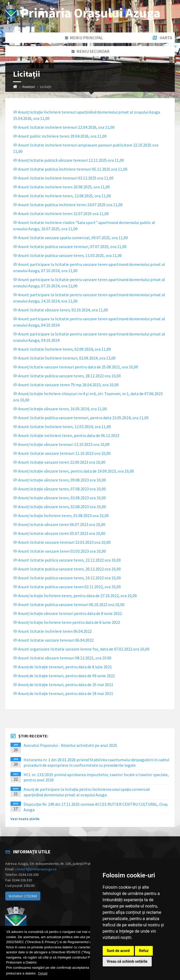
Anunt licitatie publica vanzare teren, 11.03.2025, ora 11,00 (67, 255)
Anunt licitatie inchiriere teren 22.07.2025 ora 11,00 (61, 214)
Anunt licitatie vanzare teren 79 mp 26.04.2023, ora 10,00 (66, 385)
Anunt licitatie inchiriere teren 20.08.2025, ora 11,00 (61, 187)
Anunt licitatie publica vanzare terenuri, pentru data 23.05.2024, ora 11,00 (81, 418)
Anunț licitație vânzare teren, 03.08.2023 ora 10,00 (59, 498)
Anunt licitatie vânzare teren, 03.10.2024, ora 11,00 (61, 310)
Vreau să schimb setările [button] (127, 961)
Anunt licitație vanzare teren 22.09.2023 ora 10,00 (59, 462)
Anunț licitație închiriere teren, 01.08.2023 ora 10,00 (61, 516)
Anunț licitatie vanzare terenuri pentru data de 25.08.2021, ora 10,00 (76, 367)
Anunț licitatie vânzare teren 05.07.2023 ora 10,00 (59, 533)
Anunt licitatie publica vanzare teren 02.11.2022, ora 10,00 (67, 587)
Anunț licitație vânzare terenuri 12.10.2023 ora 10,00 (61, 444)
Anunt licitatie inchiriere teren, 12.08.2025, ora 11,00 (62, 196)
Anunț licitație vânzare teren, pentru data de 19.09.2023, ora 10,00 (73, 471)
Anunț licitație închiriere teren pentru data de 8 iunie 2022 (67, 622)
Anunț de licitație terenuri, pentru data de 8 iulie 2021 (62, 667)
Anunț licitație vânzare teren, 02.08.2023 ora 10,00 (59, 507)
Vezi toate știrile (25, 819)
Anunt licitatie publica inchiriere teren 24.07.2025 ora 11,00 (68, 205)
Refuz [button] (144, 951)
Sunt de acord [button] (118, 951)
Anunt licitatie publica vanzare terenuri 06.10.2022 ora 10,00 (69, 604)
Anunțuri (29, 87)
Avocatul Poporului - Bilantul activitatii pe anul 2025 (70, 745)
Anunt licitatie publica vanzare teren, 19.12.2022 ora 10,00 (67, 578)
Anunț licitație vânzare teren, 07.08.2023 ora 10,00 (59, 489)
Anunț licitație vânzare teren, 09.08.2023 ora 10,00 (59, 480)
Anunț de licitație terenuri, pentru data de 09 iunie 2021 (64, 676)
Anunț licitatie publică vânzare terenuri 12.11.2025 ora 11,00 (69, 160)
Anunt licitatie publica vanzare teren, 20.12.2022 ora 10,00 (67, 569)
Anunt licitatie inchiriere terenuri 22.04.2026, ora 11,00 (64, 127)
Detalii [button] (43, 973)
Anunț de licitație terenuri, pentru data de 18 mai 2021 (63, 693)
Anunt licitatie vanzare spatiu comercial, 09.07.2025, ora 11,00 (70, 238)
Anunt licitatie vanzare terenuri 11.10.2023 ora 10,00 (62, 453)
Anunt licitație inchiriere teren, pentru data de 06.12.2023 (66, 435)
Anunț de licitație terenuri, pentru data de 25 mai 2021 (63, 685)
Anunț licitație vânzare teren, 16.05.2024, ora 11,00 (60, 409)
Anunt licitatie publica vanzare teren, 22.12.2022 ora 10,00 (67, 560)
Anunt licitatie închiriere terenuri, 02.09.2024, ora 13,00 (64, 358)
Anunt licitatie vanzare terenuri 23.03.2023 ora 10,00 (62, 542)
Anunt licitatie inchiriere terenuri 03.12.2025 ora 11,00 (63, 178)
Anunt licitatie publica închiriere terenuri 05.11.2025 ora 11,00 (70, 169)
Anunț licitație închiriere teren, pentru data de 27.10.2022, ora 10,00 (75, 596)
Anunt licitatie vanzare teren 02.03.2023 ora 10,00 (59, 551)
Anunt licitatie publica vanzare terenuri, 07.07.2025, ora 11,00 (70, 247)
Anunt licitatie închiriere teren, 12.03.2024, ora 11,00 (62, 427)
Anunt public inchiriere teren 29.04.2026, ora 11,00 (60, 136)
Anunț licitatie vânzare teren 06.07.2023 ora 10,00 (59, 524)
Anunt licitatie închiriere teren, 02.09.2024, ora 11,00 (62, 349)
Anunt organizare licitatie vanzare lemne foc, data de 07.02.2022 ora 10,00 (81, 649)
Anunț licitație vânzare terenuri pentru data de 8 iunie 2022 (67, 613)
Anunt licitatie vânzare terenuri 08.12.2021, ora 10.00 (62, 658)
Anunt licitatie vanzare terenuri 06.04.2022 (53, 640)
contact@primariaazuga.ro (36, 869)
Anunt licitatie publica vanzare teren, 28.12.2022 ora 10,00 (67, 376)
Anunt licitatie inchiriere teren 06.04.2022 (52, 631)
